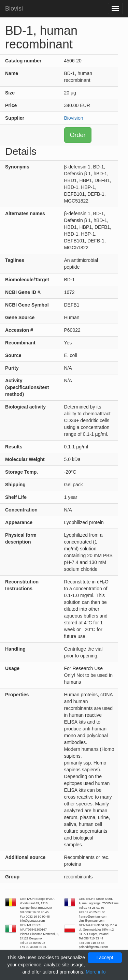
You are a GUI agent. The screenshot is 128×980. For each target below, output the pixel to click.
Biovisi (14, 9)
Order (78, 135)
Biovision (74, 118)
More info (96, 972)
